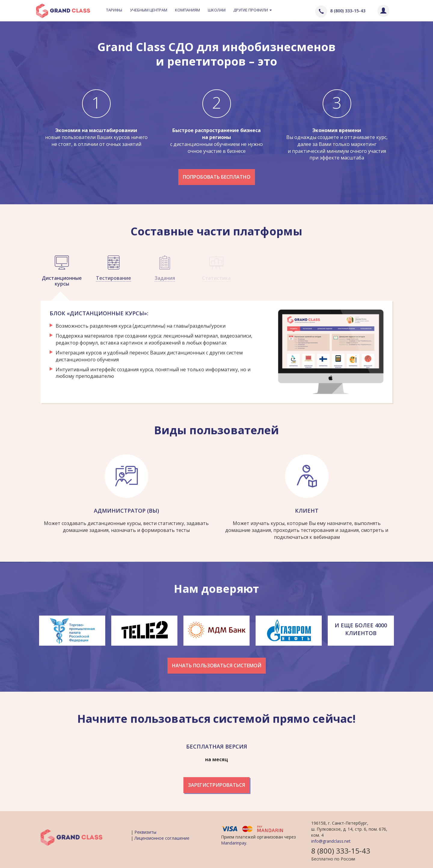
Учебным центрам (149, 10)
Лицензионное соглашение (162, 838)
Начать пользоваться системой (217, 666)
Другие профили (253, 10)
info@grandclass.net (331, 841)
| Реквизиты (144, 832)
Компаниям (187, 10)
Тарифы (114, 10)
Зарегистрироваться (216, 785)
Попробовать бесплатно (217, 177)
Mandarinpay (234, 843)
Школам (217, 10)
